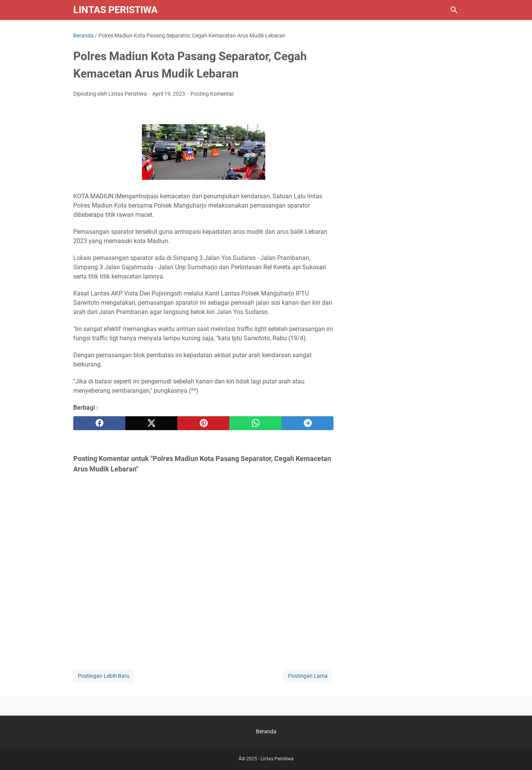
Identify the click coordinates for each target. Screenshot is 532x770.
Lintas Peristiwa (115, 10)
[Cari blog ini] (454, 10)
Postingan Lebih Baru (104, 676)
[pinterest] (203, 423)
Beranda (266, 731)
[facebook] (99, 423)
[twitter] (151, 423)
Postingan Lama (308, 676)
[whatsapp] (255, 423)
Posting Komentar (212, 94)
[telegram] (307, 423)
